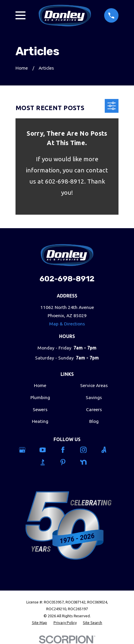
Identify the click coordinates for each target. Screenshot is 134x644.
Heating (40, 421)
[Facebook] (67, 450)
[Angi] (108, 450)
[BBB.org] (47, 462)
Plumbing (40, 397)
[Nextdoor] (87, 462)
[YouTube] (47, 450)
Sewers (40, 409)
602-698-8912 (67, 279)
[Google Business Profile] (26, 450)
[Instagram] (87, 450)
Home (40, 385)
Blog (94, 421)
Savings (94, 397)
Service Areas (94, 385)
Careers (94, 409)
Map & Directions (67, 324)
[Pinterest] (67, 462)
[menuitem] (39, 623)
